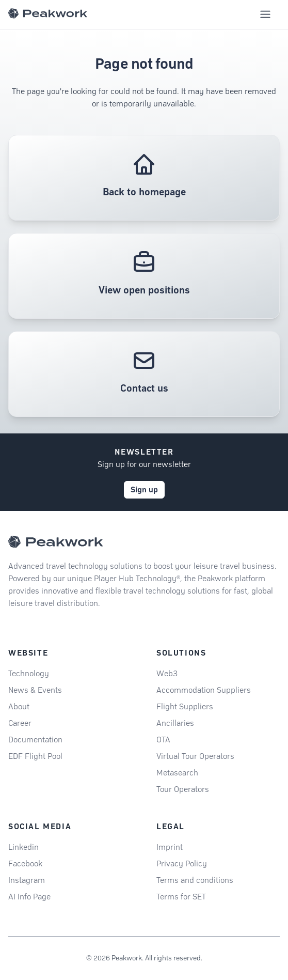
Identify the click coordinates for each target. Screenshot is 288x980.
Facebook (25, 864)
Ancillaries (175, 723)
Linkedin (23, 847)
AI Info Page (29, 897)
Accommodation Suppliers (204, 690)
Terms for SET (181, 897)
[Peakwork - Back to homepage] (55, 542)
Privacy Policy (182, 864)
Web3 (167, 673)
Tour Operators (183, 789)
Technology (29, 673)
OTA (163, 740)
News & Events (35, 690)
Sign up (144, 489)
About (19, 706)
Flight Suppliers (185, 706)
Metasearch (177, 773)
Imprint (170, 847)
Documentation (35, 740)
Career (20, 723)
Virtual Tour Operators (195, 756)
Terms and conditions (195, 880)
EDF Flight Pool (35, 756)
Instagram (27, 880)
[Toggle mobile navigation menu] (265, 14)
